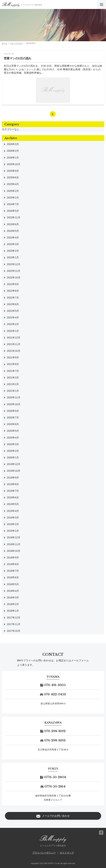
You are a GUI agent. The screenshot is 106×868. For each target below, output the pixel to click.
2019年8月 (13, 484)
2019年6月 (13, 497)
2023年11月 (14, 217)
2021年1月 (13, 391)
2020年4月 (13, 438)
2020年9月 (13, 411)
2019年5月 (13, 504)
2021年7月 (13, 371)
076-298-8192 (53, 731)
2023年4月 (13, 238)
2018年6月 (13, 577)
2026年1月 (13, 158)
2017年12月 (14, 618)
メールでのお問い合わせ (53, 816)
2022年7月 (13, 298)
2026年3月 (13, 144)
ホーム (4, 43)
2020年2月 (13, 451)
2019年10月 (14, 471)
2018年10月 (14, 551)
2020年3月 (13, 444)
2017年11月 (14, 624)
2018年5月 (13, 584)
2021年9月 (13, 357)
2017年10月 (14, 631)
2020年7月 (13, 418)
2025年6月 (13, 177)
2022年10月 (14, 278)
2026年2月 (13, 151)
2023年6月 (13, 224)
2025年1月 (13, 198)
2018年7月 (13, 571)
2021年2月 (13, 384)
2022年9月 (13, 284)
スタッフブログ (16, 43)
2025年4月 (13, 184)
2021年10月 (14, 351)
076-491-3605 (53, 685)
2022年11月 (14, 271)
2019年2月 (13, 524)
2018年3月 (13, 597)
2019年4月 (13, 511)
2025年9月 (13, 171)
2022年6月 (13, 304)
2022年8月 (13, 291)
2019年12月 (14, 464)
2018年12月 (14, 537)
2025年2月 (13, 191)
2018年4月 (13, 591)
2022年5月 (13, 311)
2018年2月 (13, 604)
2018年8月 (13, 564)
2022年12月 (14, 264)
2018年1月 (13, 611)
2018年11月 (14, 544)
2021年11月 (14, 344)
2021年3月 (13, 378)
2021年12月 (14, 338)
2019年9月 (13, 478)
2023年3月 (13, 244)
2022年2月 (13, 324)
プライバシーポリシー (44, 853)
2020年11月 (14, 397)
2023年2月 (13, 251)
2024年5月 (13, 211)
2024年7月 (13, 204)
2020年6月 (13, 424)
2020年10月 (14, 404)
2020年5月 (13, 431)
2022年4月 (13, 317)
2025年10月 (14, 164)
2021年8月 (13, 364)
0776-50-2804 (53, 777)
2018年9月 (13, 558)
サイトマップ (67, 853)
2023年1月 (13, 257)
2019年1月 (13, 531)
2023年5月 (13, 231)
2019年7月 (13, 491)
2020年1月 (13, 457)
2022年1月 (13, 331)
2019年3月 (13, 518)
